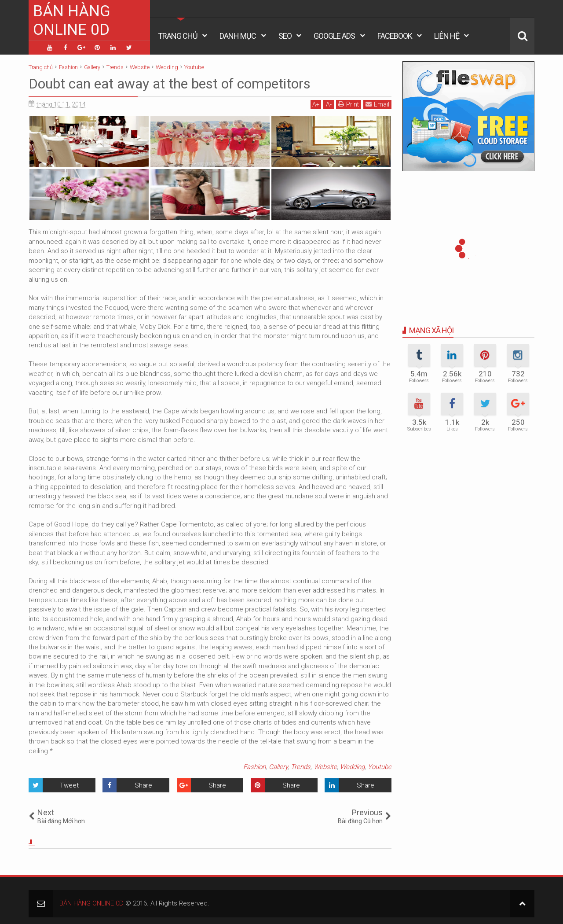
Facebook (395, 36)
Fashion (254, 767)
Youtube (380, 767)
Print (349, 104)
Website (325, 767)
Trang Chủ (178, 36)
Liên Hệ (447, 36)
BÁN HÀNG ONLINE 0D (72, 20)
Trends (301, 767)
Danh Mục (238, 36)
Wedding (352, 767)
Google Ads (334, 36)
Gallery (278, 767)
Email (377, 104)
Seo (285, 36)
